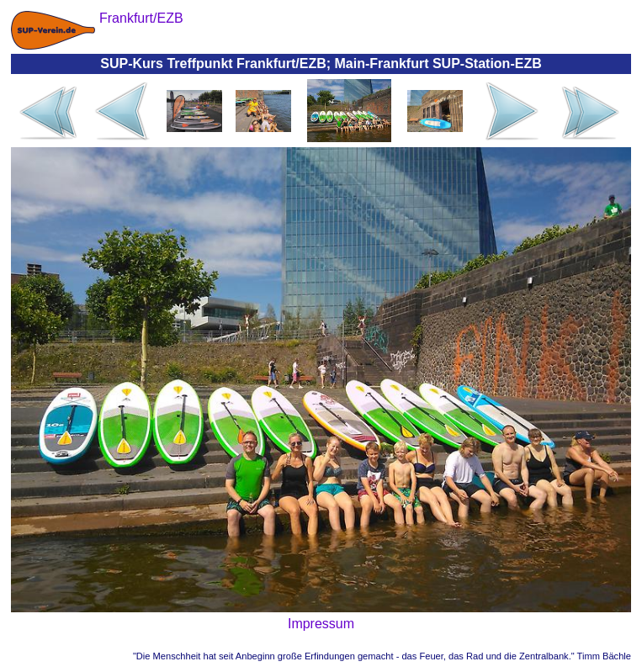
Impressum (321, 624)
